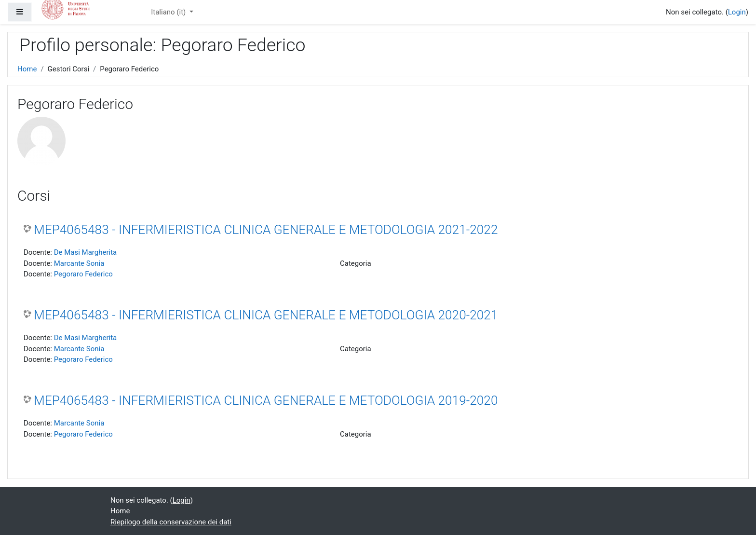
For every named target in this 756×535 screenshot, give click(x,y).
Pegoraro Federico (83, 274)
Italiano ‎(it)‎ (169, 12)
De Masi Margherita (86, 252)
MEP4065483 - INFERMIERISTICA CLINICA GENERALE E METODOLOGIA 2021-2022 (266, 230)
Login (737, 12)
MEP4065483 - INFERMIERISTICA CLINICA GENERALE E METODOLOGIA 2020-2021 (266, 315)
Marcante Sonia (79, 263)
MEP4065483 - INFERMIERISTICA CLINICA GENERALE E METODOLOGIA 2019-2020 (266, 400)
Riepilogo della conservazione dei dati (171, 522)
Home (27, 69)
